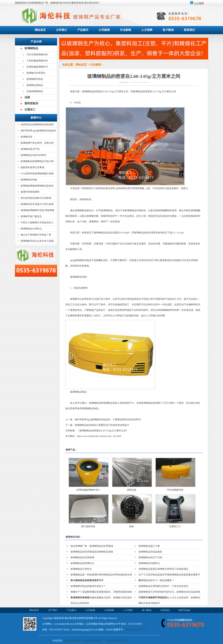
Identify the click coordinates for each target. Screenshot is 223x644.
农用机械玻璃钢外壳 (37, 67)
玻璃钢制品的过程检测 (82, 557)
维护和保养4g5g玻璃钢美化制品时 (38, 131)
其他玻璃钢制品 (35, 91)
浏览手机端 (184, 610)
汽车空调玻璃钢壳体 (37, 55)
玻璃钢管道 (26, 137)
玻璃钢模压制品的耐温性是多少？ (88, 586)
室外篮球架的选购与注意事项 (36, 198)
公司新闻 (104, 30)
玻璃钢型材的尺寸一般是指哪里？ (156, 580)
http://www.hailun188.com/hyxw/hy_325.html (99, 436)
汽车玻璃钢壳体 (175, 490)
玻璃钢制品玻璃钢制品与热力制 (37, 161)
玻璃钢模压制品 (35, 79)
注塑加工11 (175, 526)
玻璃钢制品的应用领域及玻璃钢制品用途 (92, 552)
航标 (132, 526)
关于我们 (53, 610)
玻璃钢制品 (31, 48)
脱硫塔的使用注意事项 (32, 167)
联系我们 (189, 30)
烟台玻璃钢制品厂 (94, 641)
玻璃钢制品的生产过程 (150, 557)
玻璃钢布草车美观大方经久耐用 (37, 204)
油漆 (27, 97)
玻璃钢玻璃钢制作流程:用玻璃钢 (37, 210)
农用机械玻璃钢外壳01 (88, 490)
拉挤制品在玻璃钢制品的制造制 (37, 124)
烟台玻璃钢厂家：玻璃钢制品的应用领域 (92, 546)
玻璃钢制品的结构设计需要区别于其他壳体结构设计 (102, 425)
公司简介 (62, 30)
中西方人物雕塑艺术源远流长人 (37, 223)
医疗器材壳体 (88, 526)
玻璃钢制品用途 (29, 180)
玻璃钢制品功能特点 (149, 563)
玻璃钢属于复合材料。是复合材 (37, 143)
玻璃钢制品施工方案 (149, 546)
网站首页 (40, 30)
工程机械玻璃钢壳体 (37, 61)
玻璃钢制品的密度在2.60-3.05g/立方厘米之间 (103, 431)
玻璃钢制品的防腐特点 (82, 563)
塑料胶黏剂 (31, 103)
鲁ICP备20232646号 (135, 630)
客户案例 (168, 30)
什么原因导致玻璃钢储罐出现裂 (37, 173)
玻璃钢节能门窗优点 (31, 216)
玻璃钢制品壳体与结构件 (34, 155)
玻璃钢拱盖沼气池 (30, 149)
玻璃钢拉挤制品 (35, 85)
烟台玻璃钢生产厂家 (117, 641)
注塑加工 (30, 110)
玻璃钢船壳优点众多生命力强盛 (37, 241)
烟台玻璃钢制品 (73, 641)
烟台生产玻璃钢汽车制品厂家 (36, 235)
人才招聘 (147, 30)
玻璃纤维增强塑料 (30, 192)
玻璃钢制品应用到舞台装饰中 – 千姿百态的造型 (163, 586)
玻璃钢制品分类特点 (31, 229)
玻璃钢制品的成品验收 (150, 552)
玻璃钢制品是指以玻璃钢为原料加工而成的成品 (163, 569)
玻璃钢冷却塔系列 (36, 73)
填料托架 (132, 490)
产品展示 (83, 30)
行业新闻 (126, 30)
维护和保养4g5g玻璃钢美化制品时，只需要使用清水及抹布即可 (108, 420)
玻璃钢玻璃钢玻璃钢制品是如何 (37, 186)
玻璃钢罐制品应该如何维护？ (86, 580)
